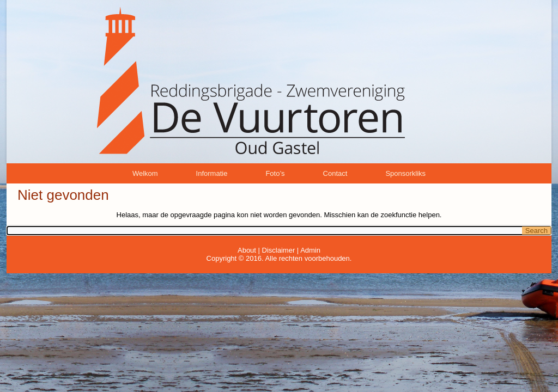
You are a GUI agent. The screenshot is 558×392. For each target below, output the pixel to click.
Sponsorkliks (405, 173)
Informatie (212, 173)
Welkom (145, 173)
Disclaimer (279, 250)
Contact (335, 173)
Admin (310, 250)
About (247, 250)
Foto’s (275, 173)
